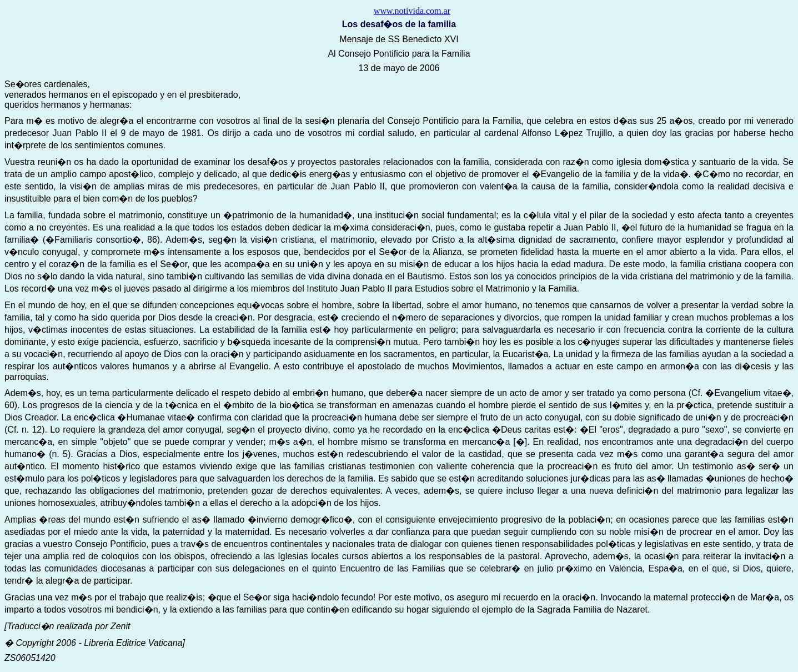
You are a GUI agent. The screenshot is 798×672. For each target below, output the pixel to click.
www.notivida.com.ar (412, 11)
